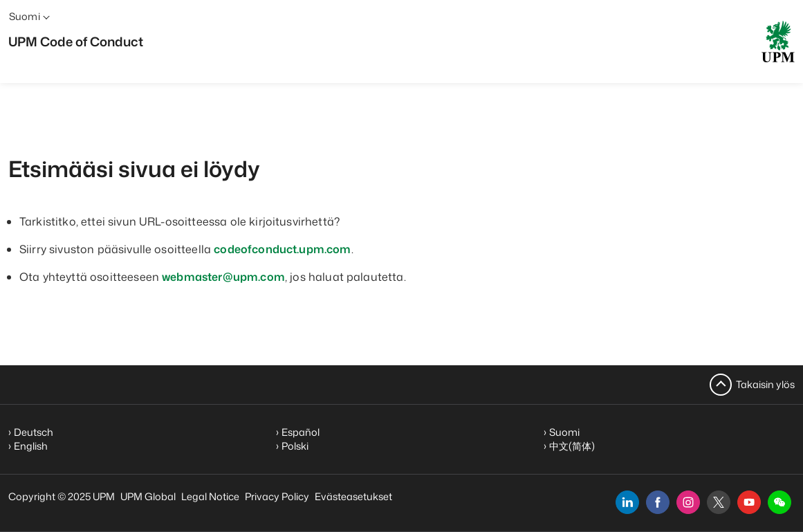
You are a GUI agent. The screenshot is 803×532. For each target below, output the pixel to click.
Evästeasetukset (353, 496)
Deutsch (34, 432)
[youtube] (749, 502)
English (31, 446)
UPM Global (148, 496)
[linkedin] (627, 502)
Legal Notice (210, 496)
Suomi (564, 432)
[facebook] (658, 502)
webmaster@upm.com (223, 277)
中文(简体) (572, 446)
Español (301, 432)
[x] (719, 502)
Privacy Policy (277, 496)
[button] (779, 502)
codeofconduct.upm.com (282, 249)
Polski (295, 446)
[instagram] (688, 502)
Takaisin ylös (765, 384)
